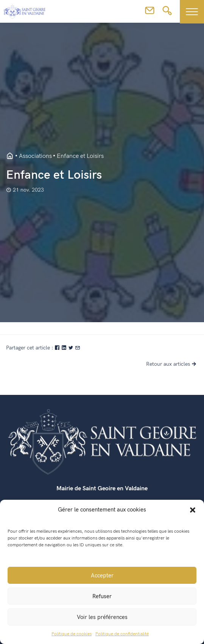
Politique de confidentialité (122, 634)
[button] (193, 510)
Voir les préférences (102, 617)
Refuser (102, 596)
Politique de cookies (72, 634)
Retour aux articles (172, 364)
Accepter (102, 575)
